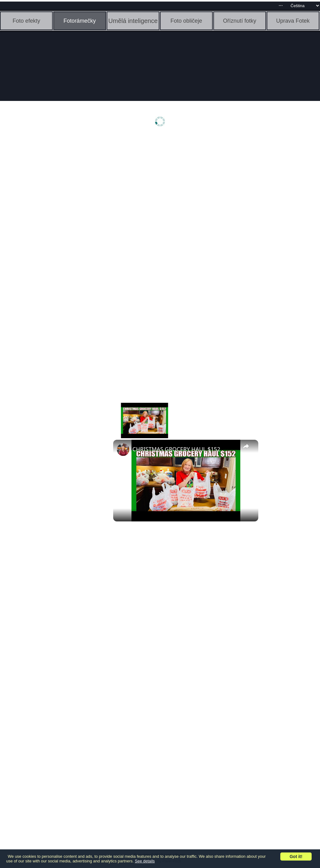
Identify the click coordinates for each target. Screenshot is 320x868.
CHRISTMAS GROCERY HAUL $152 (176, 449)
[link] (123, 450)
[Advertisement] (48, 235)
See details (145, 861)
